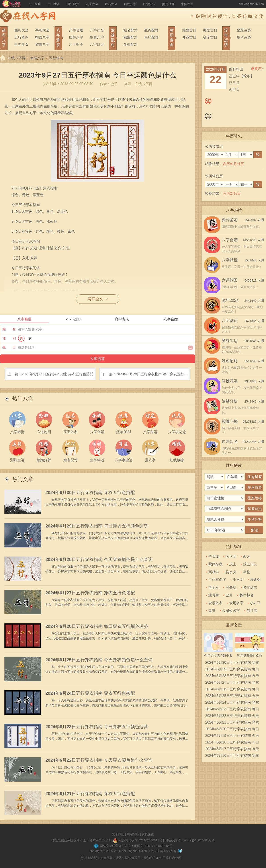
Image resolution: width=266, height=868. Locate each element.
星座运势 (244, 30)
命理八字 (37, 58)
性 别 (9, 338)
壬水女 (238, 580)
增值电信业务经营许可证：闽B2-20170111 (81, 840)
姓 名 (9, 329)
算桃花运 (230, 381)
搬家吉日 (210, 30)
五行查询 (22, 37)
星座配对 (151, 37)
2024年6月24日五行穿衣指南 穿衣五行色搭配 (90, 693)
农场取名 (215, 603)
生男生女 (22, 44)
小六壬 (255, 603)
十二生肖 (54, 4)
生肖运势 (244, 37)
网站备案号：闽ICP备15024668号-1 (190, 840)
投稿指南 (148, 834)
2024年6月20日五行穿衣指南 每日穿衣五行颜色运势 (232, 730)
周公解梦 (73, 4)
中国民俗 (187, 4)
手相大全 (42, 30)
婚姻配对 (131, 37)
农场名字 (236, 603)
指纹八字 (42, 37)
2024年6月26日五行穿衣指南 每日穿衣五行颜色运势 (97, 626)
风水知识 (149, 4)
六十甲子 (76, 44)
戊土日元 (250, 564)
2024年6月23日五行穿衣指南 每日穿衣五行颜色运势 (97, 727)
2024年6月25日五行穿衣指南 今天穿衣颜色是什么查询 (99, 660)
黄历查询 (168, 4)
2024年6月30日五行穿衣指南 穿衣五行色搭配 (90, 492)
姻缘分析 (230, 401)
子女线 (214, 556)
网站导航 (133, 834)
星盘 (246, 572)
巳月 (229, 595)
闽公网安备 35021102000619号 (140, 840)
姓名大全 (111, 4)
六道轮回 (230, 280)
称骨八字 (42, 44)
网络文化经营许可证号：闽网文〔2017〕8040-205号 (136, 846)
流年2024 (230, 300)
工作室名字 (217, 580)
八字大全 (92, 4)
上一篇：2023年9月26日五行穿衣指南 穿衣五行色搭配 (50, 374)
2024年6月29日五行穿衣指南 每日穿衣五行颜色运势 (97, 526)
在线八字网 (17, 58)
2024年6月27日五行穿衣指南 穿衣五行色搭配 (90, 593)
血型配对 (131, 44)
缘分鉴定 (230, 220)
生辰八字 (97, 37)
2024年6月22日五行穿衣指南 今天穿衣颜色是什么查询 (99, 760)
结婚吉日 (189, 30)
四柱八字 (130, 4)
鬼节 (212, 611)
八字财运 (97, 44)
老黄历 (256, 69)
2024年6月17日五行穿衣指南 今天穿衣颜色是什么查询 (232, 750)
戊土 (233, 564)
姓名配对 (131, 30)
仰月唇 (252, 611)
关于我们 (118, 834)
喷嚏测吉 (250, 587)
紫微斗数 (230, 421)
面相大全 (22, 30)
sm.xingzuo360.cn (251, 4)
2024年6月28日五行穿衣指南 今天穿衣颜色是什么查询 (99, 559)
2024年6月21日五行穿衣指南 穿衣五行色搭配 (90, 794)
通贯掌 (214, 595)
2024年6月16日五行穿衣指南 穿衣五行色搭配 (232, 756)
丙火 (246, 556)
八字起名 (97, 30)
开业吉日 (189, 37)
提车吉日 (210, 37)
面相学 (214, 572)
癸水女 (231, 572)
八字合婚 (76, 30)
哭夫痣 (231, 587)
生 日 (9, 347)
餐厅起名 (246, 595)
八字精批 (230, 260)
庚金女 (214, 587)
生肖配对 (151, 30)
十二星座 (35, 4)
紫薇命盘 (215, 564)
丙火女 (231, 556)
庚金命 (255, 580)
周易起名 (230, 442)
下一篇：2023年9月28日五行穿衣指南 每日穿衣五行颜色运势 (145, 376)
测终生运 (230, 341)
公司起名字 (231, 611)
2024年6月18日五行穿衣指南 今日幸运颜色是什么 (232, 743)
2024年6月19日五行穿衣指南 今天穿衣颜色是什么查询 (232, 736)
